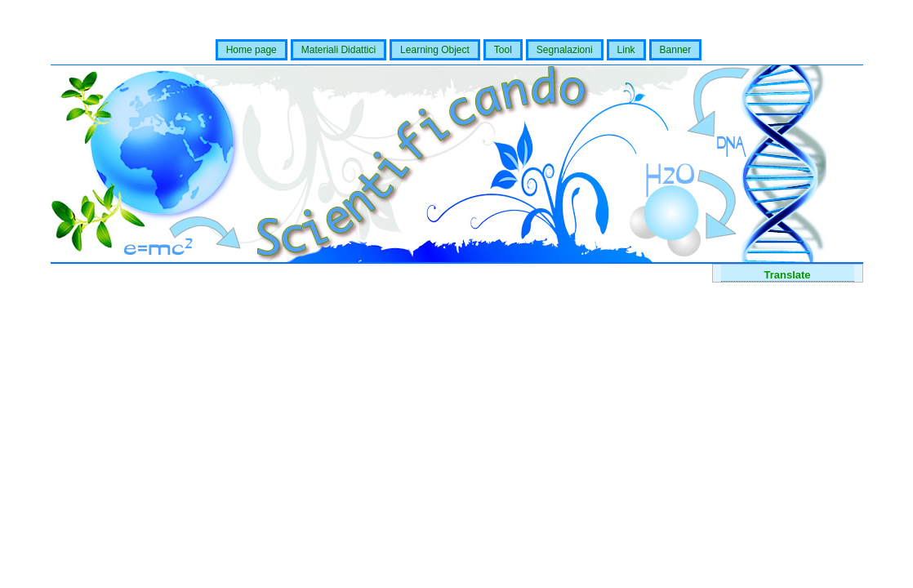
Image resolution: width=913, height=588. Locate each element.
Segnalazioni (565, 50)
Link (626, 50)
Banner (676, 50)
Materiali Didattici (338, 50)
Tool (503, 50)
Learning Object (435, 50)
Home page (252, 50)
